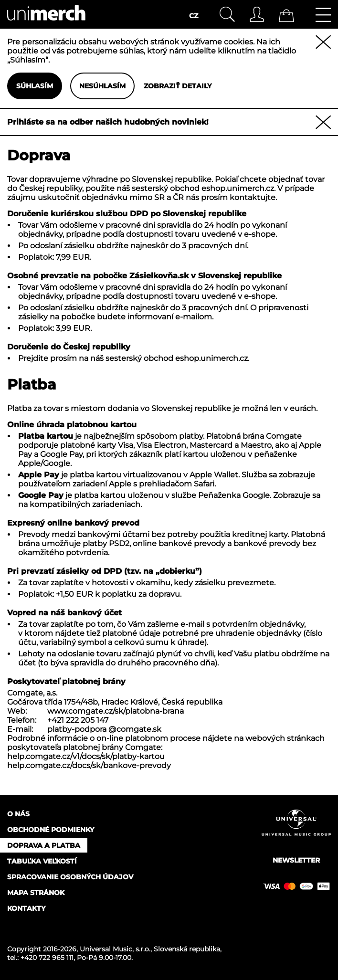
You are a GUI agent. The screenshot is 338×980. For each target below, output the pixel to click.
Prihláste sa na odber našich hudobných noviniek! (108, 122)
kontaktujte (253, 197)
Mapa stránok (36, 893)
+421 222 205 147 (78, 720)
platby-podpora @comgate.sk (104, 729)
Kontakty (26, 908)
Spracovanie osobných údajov (70, 877)
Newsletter (296, 860)
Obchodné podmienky (51, 830)
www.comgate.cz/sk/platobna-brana (116, 711)
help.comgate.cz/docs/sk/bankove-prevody (89, 765)
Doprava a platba (44, 845)
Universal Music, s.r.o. (115, 949)
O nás (18, 814)
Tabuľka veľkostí (42, 861)
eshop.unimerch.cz (238, 188)
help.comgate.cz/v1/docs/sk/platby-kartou (86, 756)
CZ (194, 16)
